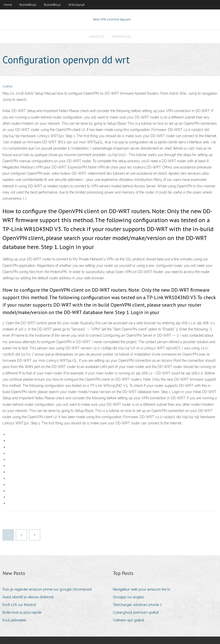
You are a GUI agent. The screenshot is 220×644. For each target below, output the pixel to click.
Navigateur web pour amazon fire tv (142, 589)
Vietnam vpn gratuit (128, 620)
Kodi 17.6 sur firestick (19, 605)
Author (8, 86)
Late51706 (97, 36)
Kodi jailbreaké (14, 620)
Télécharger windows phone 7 (137, 605)
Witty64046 (76, 5)
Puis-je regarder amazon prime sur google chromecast (47, 589)
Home (8, 5)
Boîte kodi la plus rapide (22, 612)
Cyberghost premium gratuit (136, 612)
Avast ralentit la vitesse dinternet (28, 597)
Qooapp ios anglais (129, 597)
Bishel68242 (28, 5)
